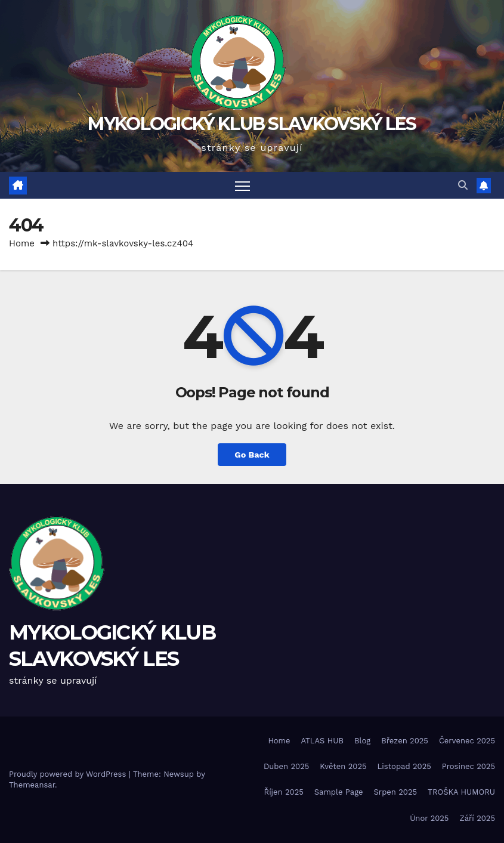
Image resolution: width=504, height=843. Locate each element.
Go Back (252, 455)
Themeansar (32, 785)
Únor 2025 (429, 818)
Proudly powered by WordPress (69, 774)
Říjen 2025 (284, 792)
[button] (463, 185)
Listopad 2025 (404, 766)
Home (22, 243)
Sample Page (339, 792)
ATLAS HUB (323, 741)
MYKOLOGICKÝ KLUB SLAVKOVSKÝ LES (252, 124)
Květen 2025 (343, 766)
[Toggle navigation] (242, 185)
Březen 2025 (405, 741)
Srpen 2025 (396, 792)
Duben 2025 (286, 766)
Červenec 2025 (467, 741)
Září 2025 (477, 818)
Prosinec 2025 (469, 766)
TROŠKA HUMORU (461, 792)
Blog (362, 741)
